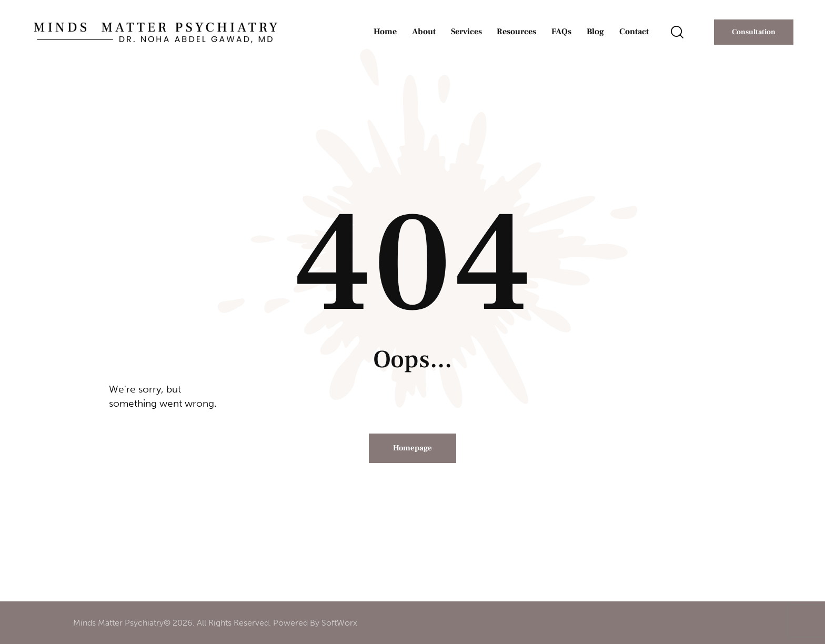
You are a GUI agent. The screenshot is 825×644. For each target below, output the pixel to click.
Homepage (413, 448)
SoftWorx (339, 623)
